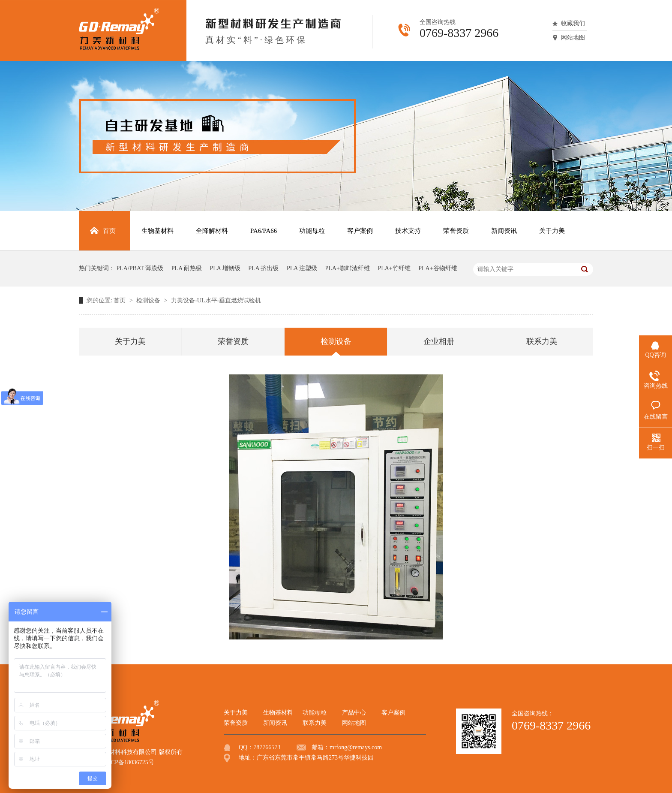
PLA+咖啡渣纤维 (348, 268)
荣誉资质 (233, 341)
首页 (120, 300)
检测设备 (149, 300)
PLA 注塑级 (302, 268)
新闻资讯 (275, 723)
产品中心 (354, 713)
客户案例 (393, 713)
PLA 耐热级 (187, 268)
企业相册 (439, 341)
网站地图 (573, 38)
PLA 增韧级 (225, 268)
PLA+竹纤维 (394, 268)
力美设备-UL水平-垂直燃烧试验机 (216, 300)
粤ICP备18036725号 (129, 762)
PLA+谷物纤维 (438, 268)
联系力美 (542, 341)
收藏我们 (573, 23)
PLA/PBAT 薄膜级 (140, 268)
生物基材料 (278, 713)
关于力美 (130, 341)
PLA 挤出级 (263, 268)
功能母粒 (315, 713)
